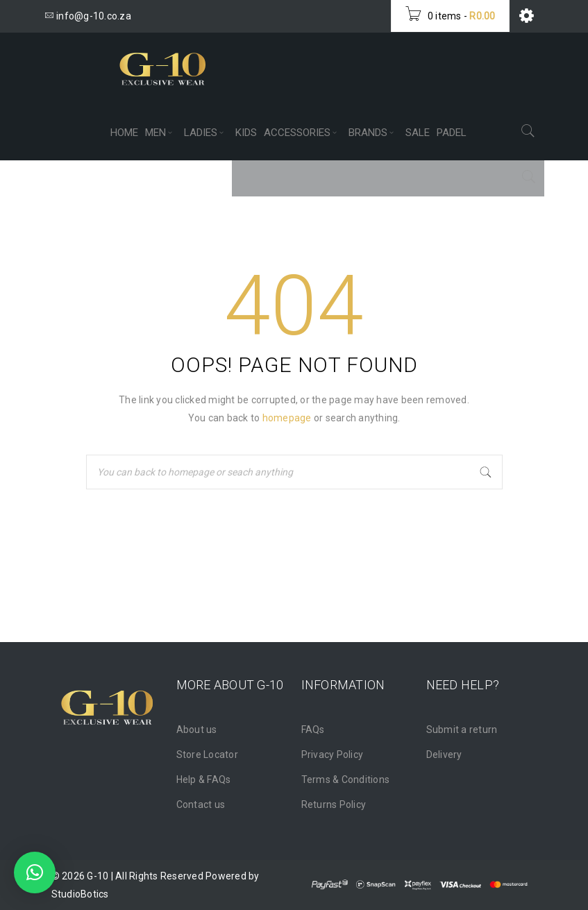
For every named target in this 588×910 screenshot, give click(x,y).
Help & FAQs (204, 780)
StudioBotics (80, 894)
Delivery (444, 755)
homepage (287, 418)
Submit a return (462, 730)
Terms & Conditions (346, 780)
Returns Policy (334, 804)
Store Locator (207, 755)
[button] (35, 873)
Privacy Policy (333, 755)
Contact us (201, 804)
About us (197, 730)
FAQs (313, 730)
